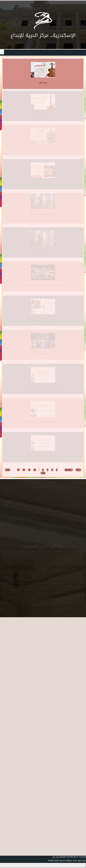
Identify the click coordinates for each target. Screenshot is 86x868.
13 (18, 470)
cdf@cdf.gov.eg (45, 857)
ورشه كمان (43, 82)
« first (78, 470)
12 (24, 470)
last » (43, 473)
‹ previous (69, 470)
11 (29, 470)
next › (7, 470)
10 (35, 470)
